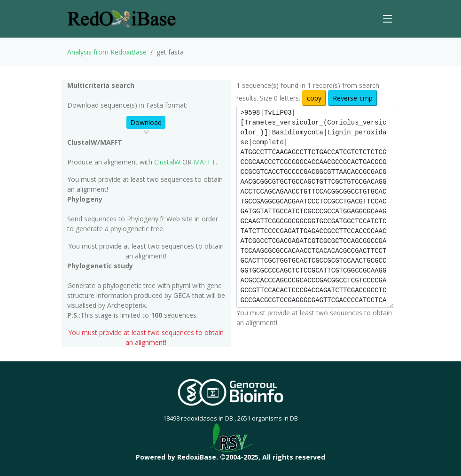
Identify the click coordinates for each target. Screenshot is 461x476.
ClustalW (167, 162)
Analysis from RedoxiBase (107, 52)
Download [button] (146, 122)
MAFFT (205, 162)
